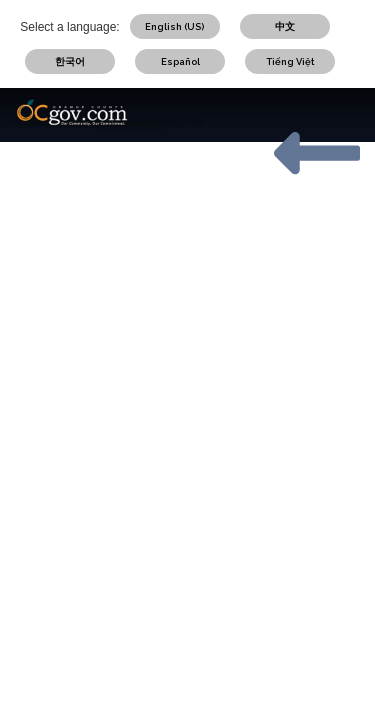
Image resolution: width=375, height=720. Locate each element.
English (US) (174, 26)
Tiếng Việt (290, 61)
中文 (285, 26)
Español (180, 61)
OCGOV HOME (317, 223)
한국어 (70, 61)
